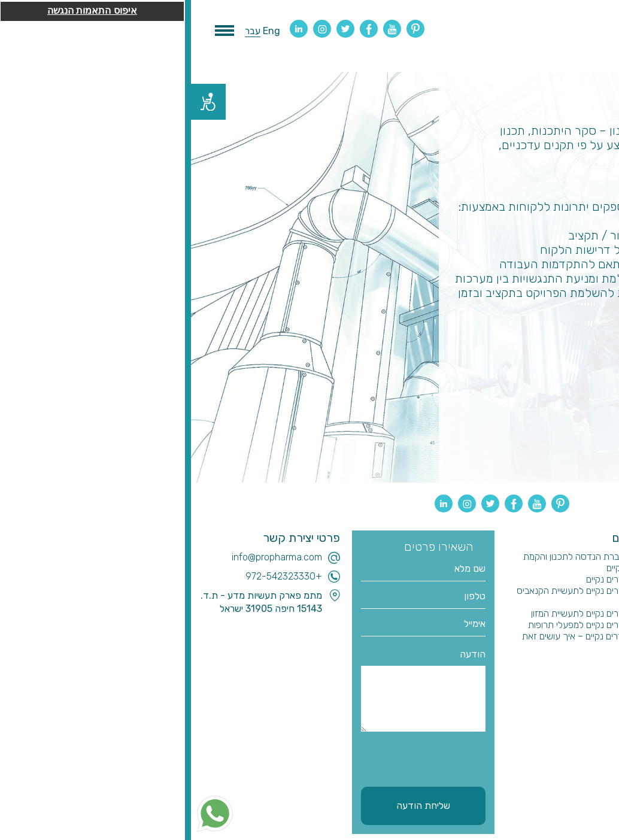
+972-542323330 (93, 576)
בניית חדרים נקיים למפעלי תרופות (398, 625)
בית (607, 557)
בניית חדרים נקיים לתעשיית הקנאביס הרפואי (392, 596)
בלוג (605, 591)
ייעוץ (605, 613)
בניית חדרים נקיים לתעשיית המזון (399, 613)
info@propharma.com (86, 557)
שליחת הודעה (232, 806)
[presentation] (209, 757)
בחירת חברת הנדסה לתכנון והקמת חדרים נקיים (395, 562)
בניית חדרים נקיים (427, 579)
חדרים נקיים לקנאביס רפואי (564, 602)
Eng (81, 31)
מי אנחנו (598, 579)
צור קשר (598, 659)
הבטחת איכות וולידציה (573, 636)
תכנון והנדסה (589, 568)
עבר (62, 31)
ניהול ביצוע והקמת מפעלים (565, 625)
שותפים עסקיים (585, 648)
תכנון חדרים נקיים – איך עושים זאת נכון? (395, 642)
